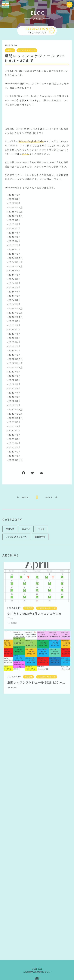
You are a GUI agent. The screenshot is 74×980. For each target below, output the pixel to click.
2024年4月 (15, 292)
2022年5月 (15, 389)
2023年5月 (15, 338)
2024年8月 (15, 275)
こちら (26, 154)
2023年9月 (15, 321)
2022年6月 (15, 385)
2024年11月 (16, 262)
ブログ (41, 530)
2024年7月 (15, 279)
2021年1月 (15, 456)
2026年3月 (15, 195)
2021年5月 (15, 439)
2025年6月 (15, 233)
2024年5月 (15, 288)
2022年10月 (16, 368)
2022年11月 (16, 363)
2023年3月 (15, 347)
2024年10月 (16, 267)
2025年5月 (15, 237)
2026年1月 (15, 203)
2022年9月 (15, 372)
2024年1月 (15, 305)
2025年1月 (15, 254)
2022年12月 (16, 359)
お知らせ (10, 50)
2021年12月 (16, 410)
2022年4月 (15, 393)
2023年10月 (16, 317)
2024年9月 (15, 271)
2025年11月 (16, 212)
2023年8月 (15, 326)
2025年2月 (15, 250)
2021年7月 (15, 431)
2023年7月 (15, 330)
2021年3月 (15, 448)
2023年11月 (16, 313)
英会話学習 (40, 538)
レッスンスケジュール (27, 50)
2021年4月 (15, 443)
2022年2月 (15, 401)
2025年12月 (16, 208)
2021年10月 (16, 418)
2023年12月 (16, 309)
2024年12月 (16, 258)
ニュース (26, 530)
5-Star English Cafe (31, 142)
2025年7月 (15, 229)
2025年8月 (15, 225)
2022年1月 (15, 406)
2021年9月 (15, 422)
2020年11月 (16, 460)
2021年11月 (16, 414)
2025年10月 (16, 216)
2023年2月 (15, 351)
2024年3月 (15, 296)
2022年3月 (15, 397)
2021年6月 (15, 435)
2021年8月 (15, 427)
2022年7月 (15, 380)
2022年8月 (15, 376)
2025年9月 (15, 220)
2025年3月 (15, 246)
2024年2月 (15, 300)
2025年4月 (15, 241)
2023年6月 (15, 334)
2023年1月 (15, 355)
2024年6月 (15, 283)
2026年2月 (15, 199)
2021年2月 (15, 452)
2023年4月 (15, 342)
